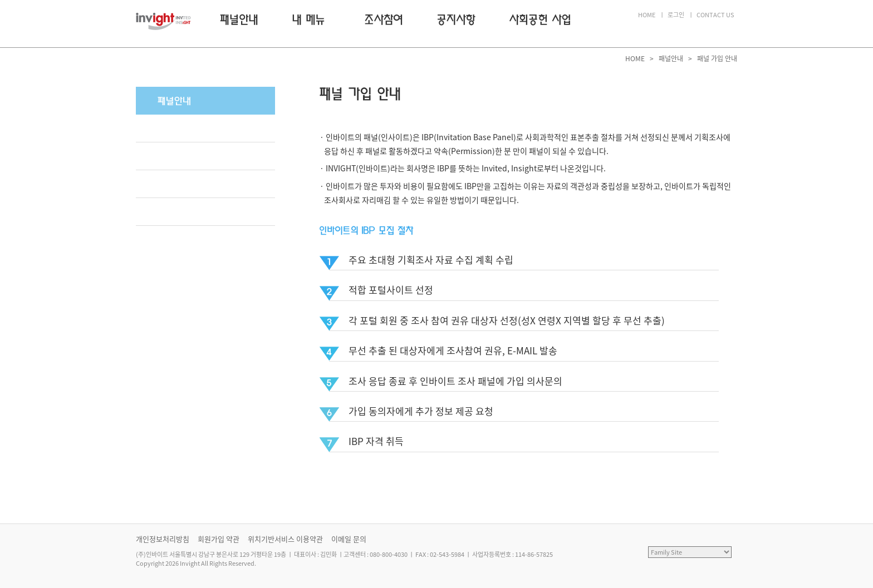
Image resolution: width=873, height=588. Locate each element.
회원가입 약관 (219, 539)
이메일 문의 (349, 539)
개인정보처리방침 (163, 539)
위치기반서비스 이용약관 (285, 539)
